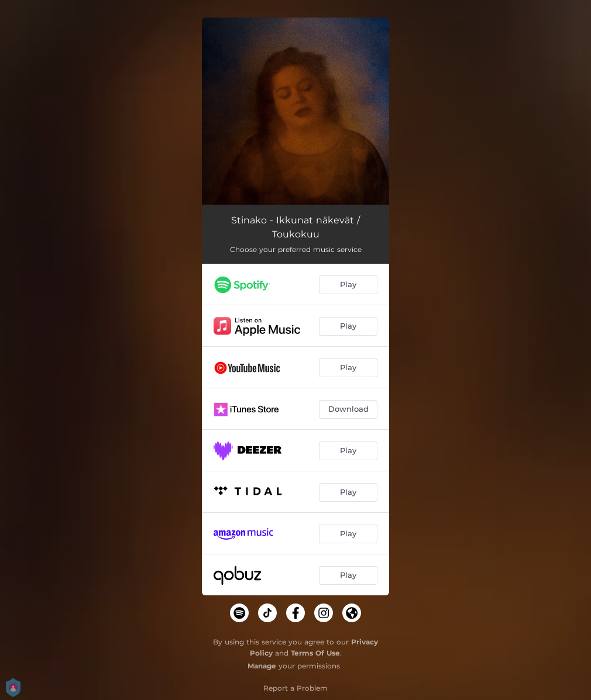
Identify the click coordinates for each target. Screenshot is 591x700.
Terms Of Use (315, 653)
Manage (262, 666)
